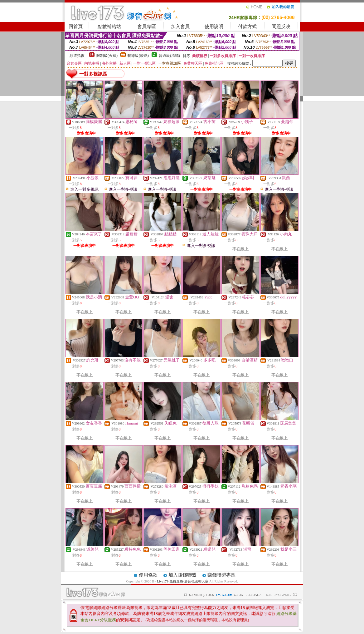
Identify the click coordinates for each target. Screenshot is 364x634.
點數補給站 (109, 27)
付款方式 (247, 27)
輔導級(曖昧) (138, 56)
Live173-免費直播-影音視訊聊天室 (183, 581)
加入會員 (180, 27)
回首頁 (76, 27)
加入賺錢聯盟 (182, 575)
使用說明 (214, 27)
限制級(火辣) (107, 56)
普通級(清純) (169, 56)
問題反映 (281, 27)
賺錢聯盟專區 (221, 575)
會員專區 (147, 27)
